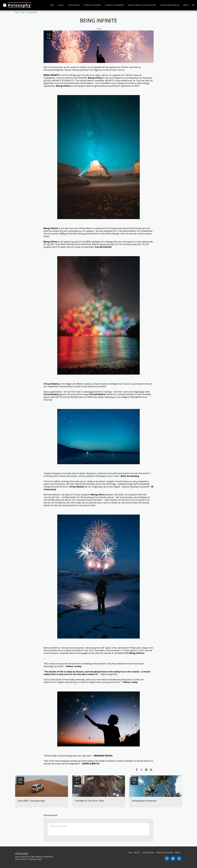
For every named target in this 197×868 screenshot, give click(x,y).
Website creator (36, 859)
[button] (193, 5)
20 (20, 780)
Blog (23, 12)
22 (134, 780)
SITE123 (25, 859)
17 (77, 780)
